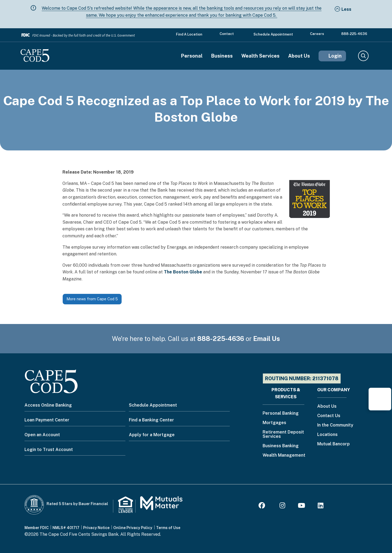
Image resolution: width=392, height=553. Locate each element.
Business (222, 56)
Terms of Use (168, 528)
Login (335, 56)
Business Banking (281, 446)
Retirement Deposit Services (283, 434)
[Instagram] (282, 506)
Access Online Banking (48, 405)
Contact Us (329, 416)
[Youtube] (301, 506)
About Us (299, 56)
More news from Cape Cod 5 (92, 299)
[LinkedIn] (321, 506)
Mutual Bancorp (333, 444)
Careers (317, 34)
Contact (227, 34)
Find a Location (189, 34)
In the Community (335, 425)
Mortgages (274, 423)
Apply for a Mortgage (152, 435)
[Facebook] (263, 506)
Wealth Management (284, 455)
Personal (192, 56)
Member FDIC (37, 528)
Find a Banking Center (151, 420)
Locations (327, 435)
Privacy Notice (96, 528)
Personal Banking (281, 413)
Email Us (267, 339)
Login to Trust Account (49, 450)
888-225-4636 (354, 34)
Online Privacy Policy (133, 528)
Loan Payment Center (47, 420)
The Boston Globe (183, 272)
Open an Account (42, 435)
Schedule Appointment (273, 34)
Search (363, 56)
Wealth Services (260, 56)
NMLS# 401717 (66, 528)
